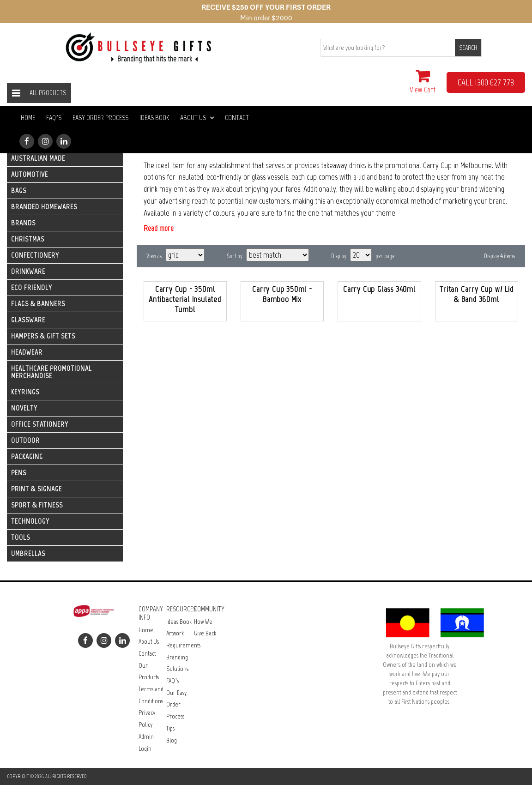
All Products (48, 93)
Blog (172, 740)
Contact (237, 118)
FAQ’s (54, 118)
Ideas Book (154, 118)
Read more (159, 228)
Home (28, 118)
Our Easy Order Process (176, 705)
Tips (170, 728)
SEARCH (468, 48)
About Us (197, 118)
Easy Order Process (100, 118)
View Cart (423, 82)
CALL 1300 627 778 (486, 82)
